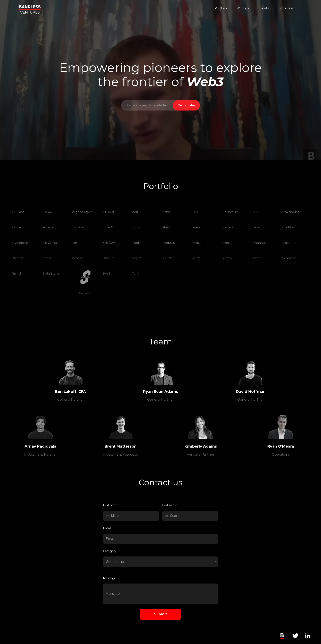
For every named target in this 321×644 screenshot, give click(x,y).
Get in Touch (287, 8)
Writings (243, 8)
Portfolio (221, 8)
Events (264, 8)
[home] (30, 7)
